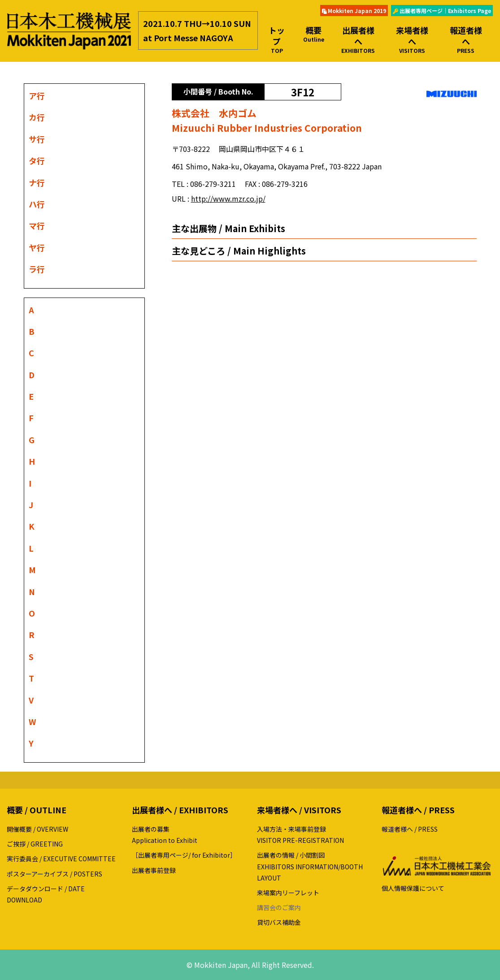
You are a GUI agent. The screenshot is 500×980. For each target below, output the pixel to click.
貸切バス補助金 (279, 922)
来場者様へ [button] (412, 39)
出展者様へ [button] (358, 39)
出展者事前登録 (154, 870)
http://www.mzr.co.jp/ (228, 199)
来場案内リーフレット (288, 893)
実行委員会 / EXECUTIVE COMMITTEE (61, 859)
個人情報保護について (413, 888)
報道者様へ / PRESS (410, 829)
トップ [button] (277, 39)
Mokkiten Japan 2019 (354, 11)
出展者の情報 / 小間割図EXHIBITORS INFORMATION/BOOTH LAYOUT (310, 866)
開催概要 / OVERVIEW (37, 829)
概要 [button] (314, 34)
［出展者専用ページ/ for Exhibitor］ (184, 855)
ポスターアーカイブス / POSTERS (54, 874)
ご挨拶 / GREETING (35, 844)
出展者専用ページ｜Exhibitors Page (442, 11)
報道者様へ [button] (466, 39)
